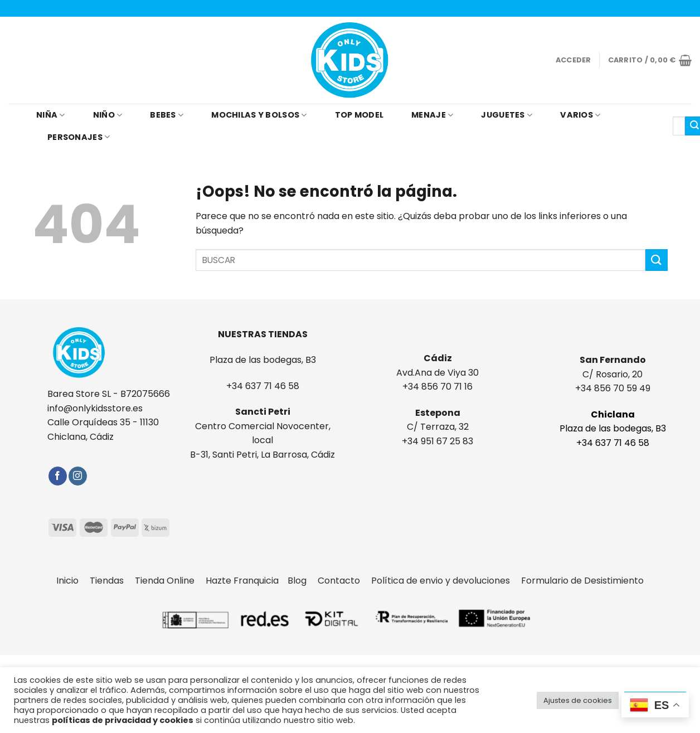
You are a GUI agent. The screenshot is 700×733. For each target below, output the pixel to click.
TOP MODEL (359, 115)
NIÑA (51, 115)
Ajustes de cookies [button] (578, 700)
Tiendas (112, 581)
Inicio (73, 581)
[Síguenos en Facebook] (58, 476)
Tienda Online (170, 581)
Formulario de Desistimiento (582, 581)
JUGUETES (507, 115)
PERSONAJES (79, 137)
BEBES (167, 115)
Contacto (344, 581)
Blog (303, 581)
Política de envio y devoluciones (446, 581)
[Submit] (657, 260)
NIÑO (108, 115)
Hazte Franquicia (242, 581)
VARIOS (580, 115)
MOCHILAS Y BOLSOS (259, 115)
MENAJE (432, 115)
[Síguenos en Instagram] (78, 476)
